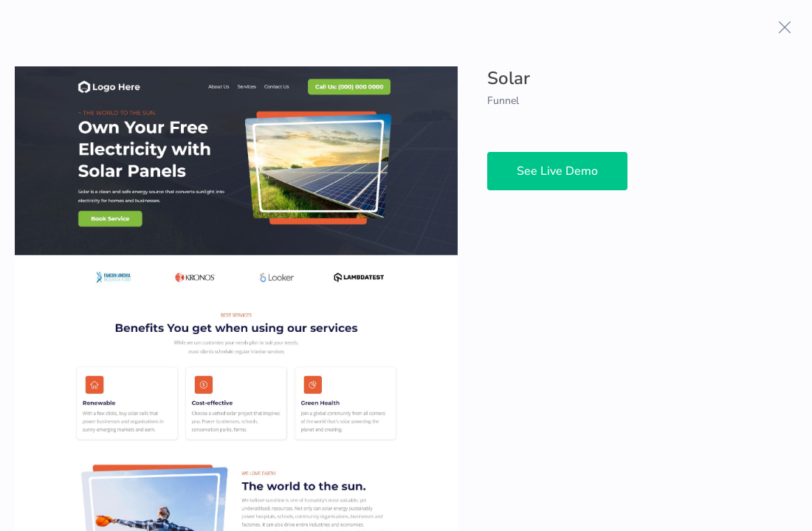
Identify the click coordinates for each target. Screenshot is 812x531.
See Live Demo (557, 171)
